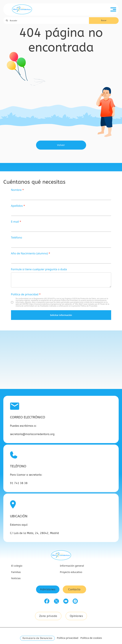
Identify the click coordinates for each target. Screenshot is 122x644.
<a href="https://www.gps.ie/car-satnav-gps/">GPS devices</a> (61, 360)
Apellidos (17, 206)
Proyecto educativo (71, 572)
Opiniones (76, 616)
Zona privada (48, 616)
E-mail (15, 222)
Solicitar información (61, 315)
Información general (72, 566)
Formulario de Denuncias (37, 638)
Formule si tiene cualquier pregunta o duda (39, 269)
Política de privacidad (25, 294)
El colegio (17, 566)
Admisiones (48, 589)
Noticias (16, 578)
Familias (16, 572)
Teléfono (17, 237)
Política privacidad (68, 638)
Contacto (74, 589)
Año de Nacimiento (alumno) (29, 253)
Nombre (16, 190)
